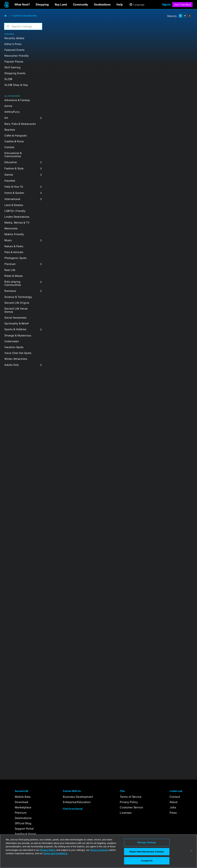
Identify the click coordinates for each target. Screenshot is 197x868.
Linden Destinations (17, 217)
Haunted (10, 181)
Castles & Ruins (14, 141)
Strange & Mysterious (18, 336)
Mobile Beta (23, 797)
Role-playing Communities (13, 283)
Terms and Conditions (55, 853)
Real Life (10, 270)
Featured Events (14, 50)
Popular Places (14, 62)
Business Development (78, 797)
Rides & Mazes (14, 276)
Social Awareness (15, 318)
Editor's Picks (13, 44)
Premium (10, 264)
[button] (22, 5)
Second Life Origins (17, 303)
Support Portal (24, 829)
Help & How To (14, 187)
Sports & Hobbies (15, 329)
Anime (8, 106)
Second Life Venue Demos (16, 310)
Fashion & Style (14, 168)
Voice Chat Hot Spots (18, 353)
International (12, 199)
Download (22, 802)
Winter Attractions (16, 359)
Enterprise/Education (77, 802)
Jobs (173, 807)
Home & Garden (14, 193)
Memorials (11, 228)
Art (6, 118)
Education (11, 162)
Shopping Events (15, 73)
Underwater (12, 341)
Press (173, 813)
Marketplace (23, 807)
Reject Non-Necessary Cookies (147, 852)
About (174, 802)
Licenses (126, 813)
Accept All (147, 861)
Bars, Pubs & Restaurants (20, 124)
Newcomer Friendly (17, 56)
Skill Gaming (12, 67)
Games (9, 175)
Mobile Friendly (14, 234)
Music (8, 240)
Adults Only (12, 365)
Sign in (166, 5)
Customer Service (131, 807)
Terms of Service (131, 797)
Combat (9, 147)
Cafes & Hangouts (16, 136)
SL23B (8, 79)
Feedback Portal (26, 834)
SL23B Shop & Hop (16, 85)
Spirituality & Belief (17, 323)
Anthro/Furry (12, 112)
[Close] (191, 851)
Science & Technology (18, 297)
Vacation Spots (14, 347)
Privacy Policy (129, 802)
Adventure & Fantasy (17, 100)
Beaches (10, 130)
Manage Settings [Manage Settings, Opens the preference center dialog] (147, 842)
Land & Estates (14, 205)
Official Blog (23, 823)
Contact (175, 797)
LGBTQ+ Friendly (15, 211)
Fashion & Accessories (24, 16)
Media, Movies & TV (17, 223)
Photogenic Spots (15, 258)
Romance (10, 291)
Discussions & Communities (13, 155)
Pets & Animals (14, 252)
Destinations (23, 818)
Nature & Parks (14, 246)
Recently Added (14, 38)
